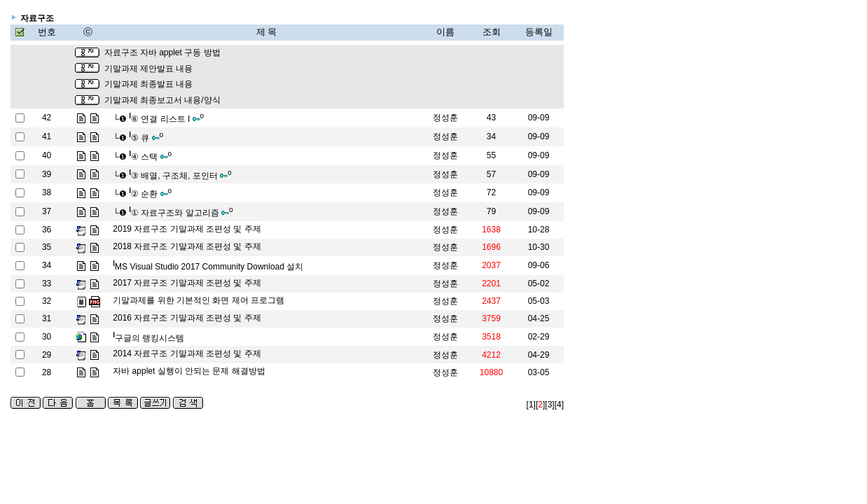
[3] (549, 405)
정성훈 (445, 118)
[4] (559, 405)
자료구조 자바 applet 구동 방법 (162, 52)
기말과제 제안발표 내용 (149, 69)
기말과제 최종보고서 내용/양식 (162, 100)
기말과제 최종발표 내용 (149, 84)
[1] (531, 405)
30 (47, 337)
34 (47, 265)
